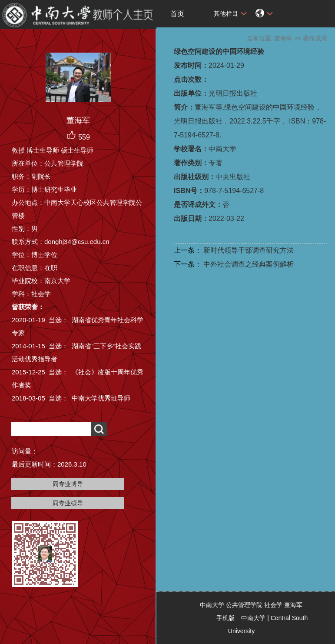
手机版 (226, 618)
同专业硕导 (68, 503)
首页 (177, 14)
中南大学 (253, 618)
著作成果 (315, 38)
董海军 (283, 38)
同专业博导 (68, 484)
